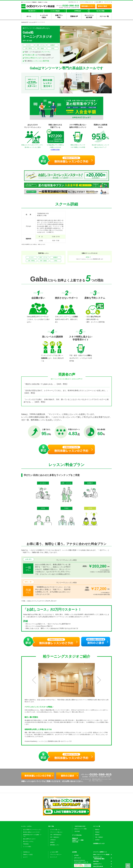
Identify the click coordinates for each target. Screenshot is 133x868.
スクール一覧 (32, 22)
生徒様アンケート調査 (78, 840)
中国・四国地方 (99, 837)
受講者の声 (75, 838)
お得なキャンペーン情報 (80, 829)
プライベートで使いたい (56, 832)
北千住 (88, 257)
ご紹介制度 (77, 831)
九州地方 (97, 840)
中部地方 (97, 832)
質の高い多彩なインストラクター (32, 832)
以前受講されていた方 (99, 844)
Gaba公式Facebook (98, 866)
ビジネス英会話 (55, 11)
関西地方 (97, 835)
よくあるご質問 (98, 2)
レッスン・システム (26, 826)
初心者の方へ (32, 11)
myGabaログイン (97, 864)
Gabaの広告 (75, 842)
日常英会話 (78, 11)
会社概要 (76, 855)
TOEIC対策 (26, 844)
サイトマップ (107, 2)
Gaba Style (96, 861)
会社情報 (74, 852)
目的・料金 (51, 826)
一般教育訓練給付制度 (80, 826)
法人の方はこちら (72, 2)
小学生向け (53, 840)
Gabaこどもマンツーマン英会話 (101, 855)
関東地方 (97, 830)
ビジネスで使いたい (55, 830)
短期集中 (52, 842)
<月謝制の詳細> (55, 150)
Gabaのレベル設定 (28, 855)
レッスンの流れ (27, 847)
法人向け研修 (100, 11)
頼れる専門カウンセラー (29, 839)
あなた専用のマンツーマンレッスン (32, 830)
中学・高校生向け (55, 837)
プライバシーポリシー (56, 855)
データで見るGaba (77, 835)
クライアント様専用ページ (100, 852)
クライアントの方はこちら (85, 2)
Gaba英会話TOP (25, 22)
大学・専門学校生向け (56, 835)
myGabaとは (26, 852)
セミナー (25, 857)
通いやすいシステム (28, 841)
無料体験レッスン (55, 845)
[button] (84, 62)
